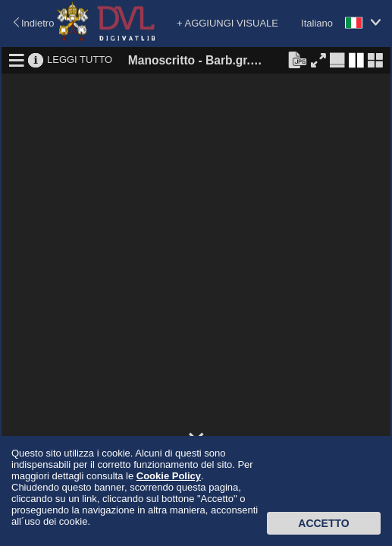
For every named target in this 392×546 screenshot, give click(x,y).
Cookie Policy (169, 476)
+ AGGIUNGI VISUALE (227, 23)
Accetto (323, 523)
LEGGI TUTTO (80, 60)
